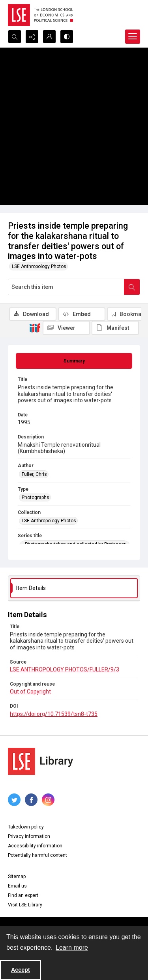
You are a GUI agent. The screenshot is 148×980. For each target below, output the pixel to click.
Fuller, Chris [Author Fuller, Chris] (34, 474)
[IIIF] (35, 327)
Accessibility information (35, 846)
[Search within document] (132, 287)
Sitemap (17, 876)
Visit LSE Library (25, 905)
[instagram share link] (48, 800)
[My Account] (49, 37)
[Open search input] (15, 37)
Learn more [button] (72, 948)
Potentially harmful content (37, 855)
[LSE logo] (40, 15)
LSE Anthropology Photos (39, 266)
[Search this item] (66, 287)
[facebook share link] (31, 800)
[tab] (74, 361)
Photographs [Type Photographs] (36, 497)
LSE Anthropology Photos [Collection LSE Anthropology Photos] (49, 521)
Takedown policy (26, 827)
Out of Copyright (30, 692)
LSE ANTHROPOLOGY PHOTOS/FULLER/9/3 (65, 669)
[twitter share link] (14, 800)
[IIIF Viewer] (66, 328)
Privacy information (29, 836)
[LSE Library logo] (40, 761)
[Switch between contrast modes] (67, 37)
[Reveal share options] (32, 37)
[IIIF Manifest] (115, 328)
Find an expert (23, 895)
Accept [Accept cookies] (21, 970)
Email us (17, 886)
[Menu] (133, 37)
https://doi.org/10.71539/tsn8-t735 (54, 714)
